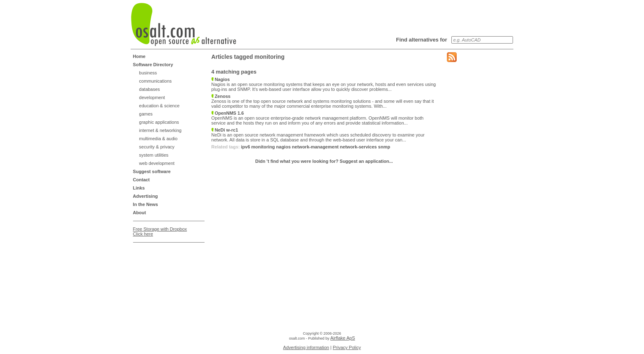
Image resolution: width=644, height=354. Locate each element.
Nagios (221, 79)
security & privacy (157, 147)
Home (139, 56)
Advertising (146, 196)
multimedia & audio (159, 139)
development (152, 97)
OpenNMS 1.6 (228, 113)
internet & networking (160, 130)
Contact (141, 180)
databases (150, 89)
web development (157, 163)
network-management (315, 147)
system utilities (154, 155)
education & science (159, 106)
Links (139, 188)
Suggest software (152, 171)
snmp (384, 147)
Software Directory (153, 65)
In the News (146, 204)
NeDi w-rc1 (225, 130)
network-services (359, 147)
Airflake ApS (343, 338)
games (146, 114)
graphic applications (159, 122)
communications (155, 81)
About (140, 213)
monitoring (263, 147)
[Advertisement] (166, 266)
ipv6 (246, 147)
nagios (283, 147)
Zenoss (221, 96)
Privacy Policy (347, 347)
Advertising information (306, 347)
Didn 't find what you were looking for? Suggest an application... (324, 161)
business (148, 73)
